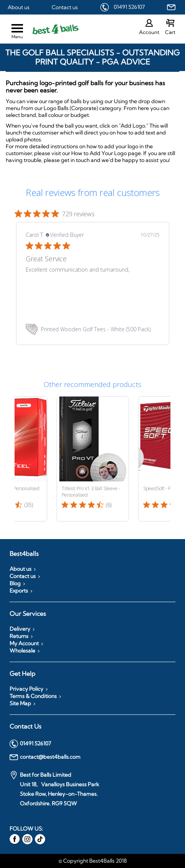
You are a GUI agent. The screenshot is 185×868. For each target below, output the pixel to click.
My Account (24, 643)
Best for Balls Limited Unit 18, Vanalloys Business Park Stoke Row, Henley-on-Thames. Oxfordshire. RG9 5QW (54, 789)
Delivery (20, 629)
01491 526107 (129, 7)
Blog (15, 583)
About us (19, 7)
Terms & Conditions (33, 696)
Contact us (65, 7)
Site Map (20, 703)
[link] (93, 329)
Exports (19, 591)
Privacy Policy (26, 689)
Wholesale (22, 651)
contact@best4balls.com (45, 757)
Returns (19, 636)
